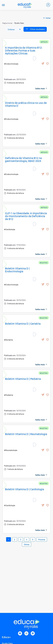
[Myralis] (25, 5)
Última (27, 544)
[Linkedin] (33, 633)
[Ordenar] (14, 29)
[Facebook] (20, 633)
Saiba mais (41, 88)
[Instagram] (26, 633)
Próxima (42, 539)
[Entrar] (48, 5)
